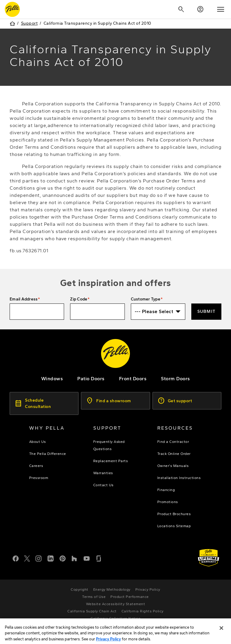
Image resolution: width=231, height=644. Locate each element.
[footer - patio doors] (91, 379)
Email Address (24, 299)
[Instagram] (38, 558)
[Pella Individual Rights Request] (116, 626)
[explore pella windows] (52, 379)
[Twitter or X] (27, 558)
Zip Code (79, 299)
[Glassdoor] (99, 558)
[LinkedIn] (51, 558)
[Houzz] (75, 558)
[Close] (221, 636)
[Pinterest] (63, 558)
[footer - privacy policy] (148, 590)
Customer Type (146, 299)
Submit (206, 311)
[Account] (200, 9)
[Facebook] (16, 558)
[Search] (181, 9)
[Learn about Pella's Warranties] (209, 558)
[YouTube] (87, 558)
